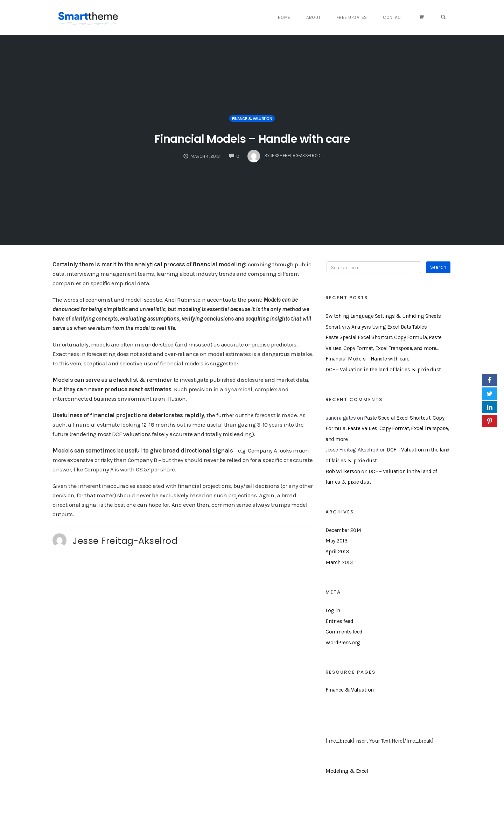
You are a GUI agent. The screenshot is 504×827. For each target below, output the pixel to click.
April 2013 (337, 552)
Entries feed (339, 621)
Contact (400, 17)
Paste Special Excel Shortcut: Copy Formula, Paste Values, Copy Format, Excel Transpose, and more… (387, 429)
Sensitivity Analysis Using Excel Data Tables (376, 327)
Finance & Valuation (252, 119)
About (324, 17)
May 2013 (336, 541)
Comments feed (344, 632)
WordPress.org (343, 643)
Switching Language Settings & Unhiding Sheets (383, 316)
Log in (333, 610)
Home (296, 17)
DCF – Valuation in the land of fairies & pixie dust (383, 370)
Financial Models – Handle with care (252, 137)
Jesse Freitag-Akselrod (125, 541)
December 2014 (343, 530)
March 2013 (339, 562)
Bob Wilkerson (343, 471)
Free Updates (360, 17)
